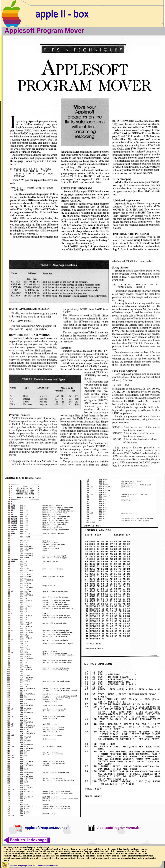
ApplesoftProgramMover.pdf (47, 828)
